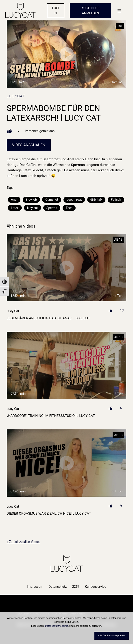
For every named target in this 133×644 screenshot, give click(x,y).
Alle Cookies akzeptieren (111, 636)
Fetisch (116, 200)
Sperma (52, 208)
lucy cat (33, 208)
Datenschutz (58, 587)
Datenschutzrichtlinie (57, 626)
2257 (76, 587)
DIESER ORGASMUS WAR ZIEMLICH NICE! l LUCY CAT (49, 513)
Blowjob (31, 200)
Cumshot (52, 200)
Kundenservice (95, 587)
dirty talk (96, 200)
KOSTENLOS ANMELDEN (90, 11)
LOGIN (56, 11)
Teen (69, 208)
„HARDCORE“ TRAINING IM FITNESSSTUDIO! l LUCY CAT (51, 416)
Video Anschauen (29, 145)
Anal (14, 200)
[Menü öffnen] (119, 11)
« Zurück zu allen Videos (24, 542)
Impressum (35, 587)
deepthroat (74, 200)
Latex (15, 208)
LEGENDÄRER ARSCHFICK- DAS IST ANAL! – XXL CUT (48, 318)
